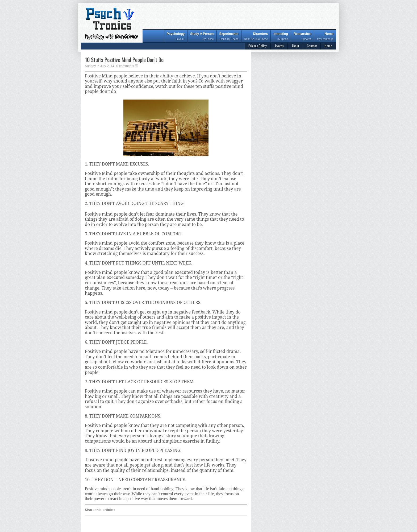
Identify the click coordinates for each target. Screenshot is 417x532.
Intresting (281, 37)
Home (325, 37)
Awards (279, 46)
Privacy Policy (258, 46)
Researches (303, 37)
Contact (312, 46)
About (295, 46)
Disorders (256, 37)
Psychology (176, 37)
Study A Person (202, 37)
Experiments (229, 37)
